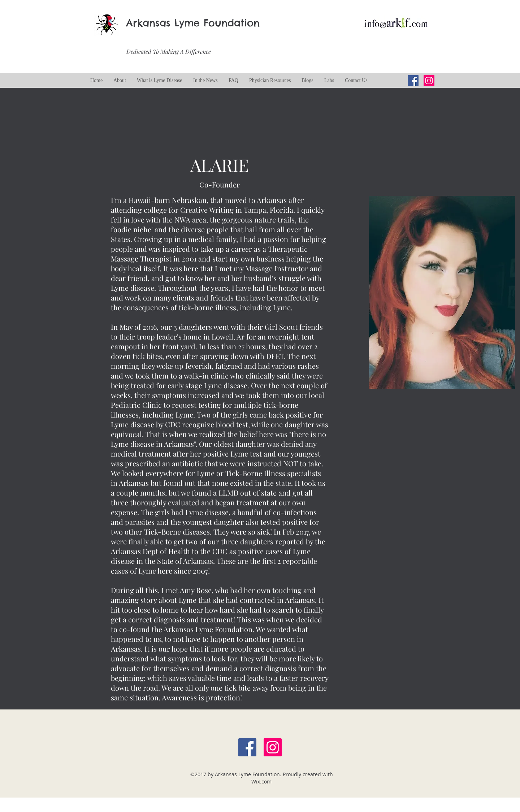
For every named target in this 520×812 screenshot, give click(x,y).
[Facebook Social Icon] (247, 747)
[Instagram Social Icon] (429, 81)
